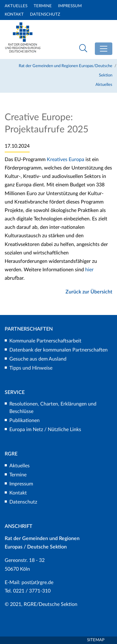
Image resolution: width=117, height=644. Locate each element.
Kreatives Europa (66, 160)
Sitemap (96, 640)
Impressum (70, 6)
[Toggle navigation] (104, 49)
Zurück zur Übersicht (89, 292)
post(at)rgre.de (37, 583)
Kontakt (14, 15)
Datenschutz (45, 15)
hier (89, 270)
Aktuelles (16, 6)
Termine (43, 6)
